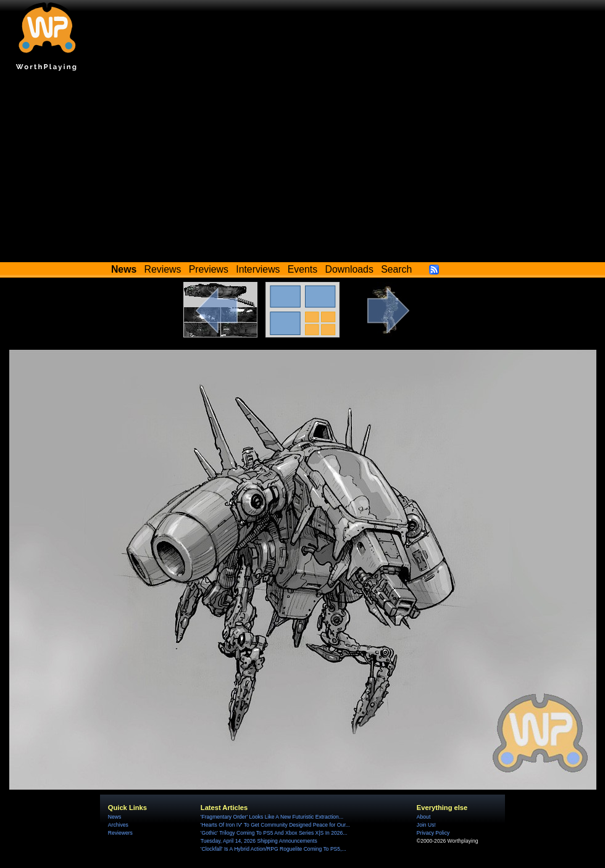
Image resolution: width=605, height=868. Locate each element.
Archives (118, 825)
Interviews (258, 269)
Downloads (349, 269)
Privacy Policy (433, 833)
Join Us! (426, 825)
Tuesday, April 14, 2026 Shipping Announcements (259, 841)
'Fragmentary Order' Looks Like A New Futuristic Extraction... (272, 817)
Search (396, 269)
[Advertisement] (302, 170)
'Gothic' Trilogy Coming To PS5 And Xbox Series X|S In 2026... (274, 833)
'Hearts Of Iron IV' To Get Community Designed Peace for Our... (275, 825)
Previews (209, 269)
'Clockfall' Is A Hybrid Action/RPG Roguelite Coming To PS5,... (273, 849)
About (423, 817)
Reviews (163, 269)
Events (302, 269)
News (115, 817)
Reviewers (120, 833)
